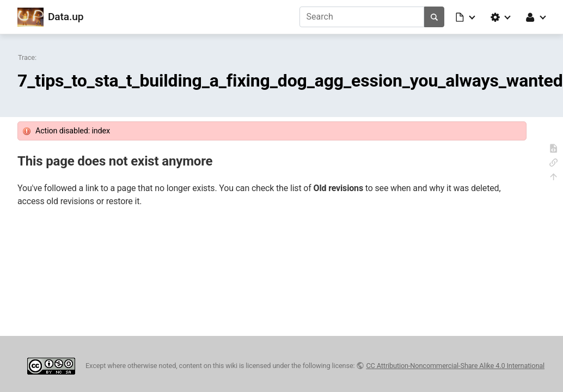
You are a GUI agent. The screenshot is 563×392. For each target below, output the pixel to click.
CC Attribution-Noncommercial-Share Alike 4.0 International (455, 366)
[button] (466, 17)
